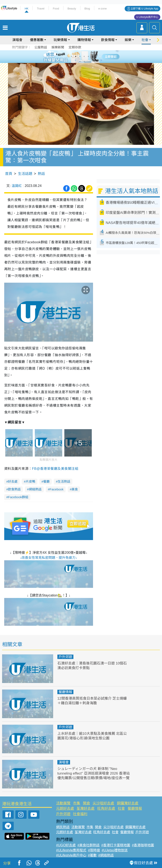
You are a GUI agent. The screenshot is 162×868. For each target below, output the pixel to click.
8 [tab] (84, 61)
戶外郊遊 (65, 657)
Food (56, 9)
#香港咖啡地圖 (143, 845)
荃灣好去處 (86, 809)
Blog (87, 9)
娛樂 (128, 40)
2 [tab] (76, 56)
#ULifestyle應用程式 (71, 850)
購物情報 (84, 40)
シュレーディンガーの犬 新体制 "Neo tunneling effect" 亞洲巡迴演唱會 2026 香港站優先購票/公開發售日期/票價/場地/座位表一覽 (94, 773)
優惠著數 (37, 40)
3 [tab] (80, 56)
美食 (75, 489)
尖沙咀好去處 (103, 803)
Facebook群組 (18, 497)
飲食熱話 (14, 489)
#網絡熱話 (106, 855)
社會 (145, 40)
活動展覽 (63, 803)
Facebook (57, 489)
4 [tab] (84, 56)
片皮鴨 (30, 481)
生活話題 (25, 174)
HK (27, 9)
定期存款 (75, 47)
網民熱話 (63, 827)
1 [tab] (72, 56)
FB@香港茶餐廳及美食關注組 (55, 469)
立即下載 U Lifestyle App (144, 9)
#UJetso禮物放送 (115, 850)
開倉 (86, 803)
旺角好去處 (106, 809)
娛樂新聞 (58, 47)
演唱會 (17, 40)
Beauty (72, 9)
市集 (77, 803)
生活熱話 (64, 481)
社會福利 (80, 814)
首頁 (9, 174)
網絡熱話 (35, 489)
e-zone (103, 9)
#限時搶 (94, 850)
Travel (41, 9)
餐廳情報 (65, 692)
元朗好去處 (65, 809)
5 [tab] (88, 56)
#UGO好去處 (66, 845)
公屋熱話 (41, 47)
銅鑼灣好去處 (128, 803)
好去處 (13, 481)
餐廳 (46, 481)
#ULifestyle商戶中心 (71, 855)
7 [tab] (80, 61)
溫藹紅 (17, 186)
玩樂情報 (60, 40)
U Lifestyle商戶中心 (147, 17)
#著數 (92, 855)
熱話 (41, 174)
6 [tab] (93, 56)
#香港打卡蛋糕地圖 (116, 845)
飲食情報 (108, 40)
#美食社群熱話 (88, 845)
